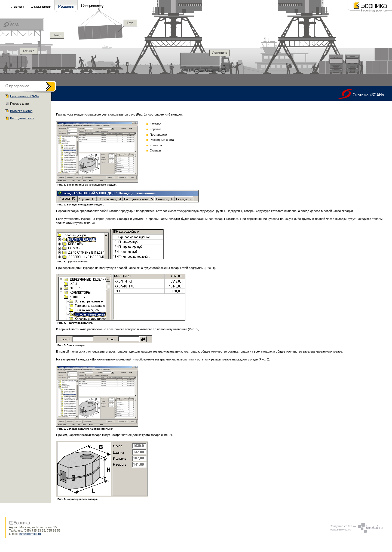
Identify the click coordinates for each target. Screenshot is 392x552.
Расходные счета (22, 118)
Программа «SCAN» (24, 96)
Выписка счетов (21, 111)
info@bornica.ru (30, 534)
